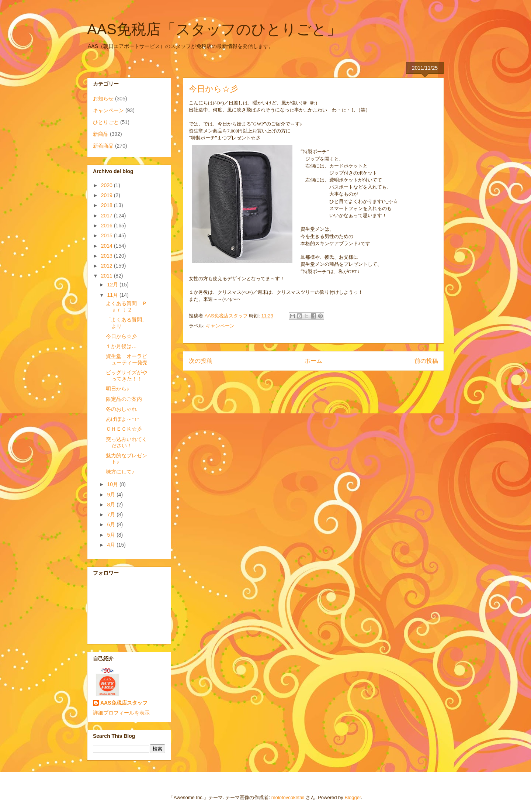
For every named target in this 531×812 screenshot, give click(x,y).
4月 (112, 545)
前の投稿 (426, 361)
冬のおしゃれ (121, 409)
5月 (112, 535)
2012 (107, 266)
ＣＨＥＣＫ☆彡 (124, 429)
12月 (113, 285)
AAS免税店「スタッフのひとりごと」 (214, 29)
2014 (107, 246)
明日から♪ (117, 389)
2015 (107, 235)
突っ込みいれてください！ (126, 442)
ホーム (313, 361)
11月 (113, 295)
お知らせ (103, 99)
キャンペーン (220, 326)
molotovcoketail (288, 797)
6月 (112, 524)
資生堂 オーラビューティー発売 (127, 359)
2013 (107, 256)
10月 (113, 484)
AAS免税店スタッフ (124, 703)
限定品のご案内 (124, 399)
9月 (112, 495)
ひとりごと (106, 122)
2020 (107, 185)
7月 (112, 515)
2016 (107, 226)
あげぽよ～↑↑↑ (123, 419)
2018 (107, 205)
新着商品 (103, 146)
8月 (112, 505)
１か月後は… (121, 346)
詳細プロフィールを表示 (121, 713)
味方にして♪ (120, 472)
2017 (107, 216)
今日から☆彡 (121, 336)
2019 (107, 195)
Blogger (353, 797)
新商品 (101, 134)
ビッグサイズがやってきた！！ (126, 376)
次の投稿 (201, 361)
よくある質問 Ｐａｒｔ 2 (126, 307)
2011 (107, 276)
